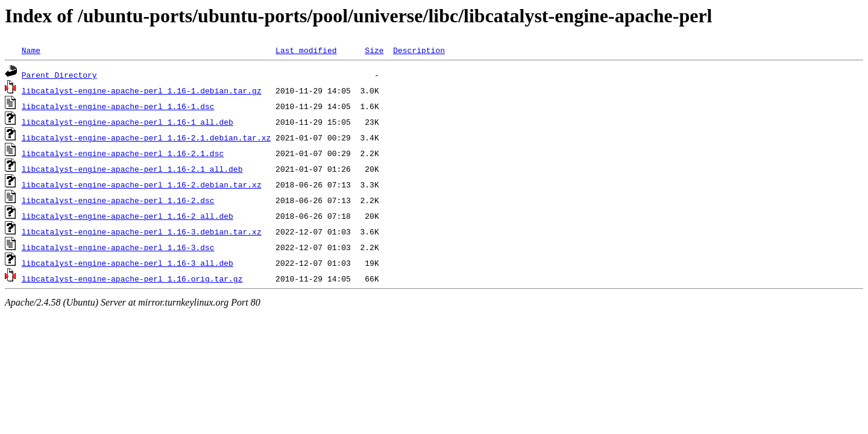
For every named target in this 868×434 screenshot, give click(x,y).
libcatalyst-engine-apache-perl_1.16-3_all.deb (127, 263)
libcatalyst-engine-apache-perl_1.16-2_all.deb (127, 216)
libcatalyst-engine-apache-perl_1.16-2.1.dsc (123, 153)
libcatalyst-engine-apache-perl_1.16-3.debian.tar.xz (142, 231)
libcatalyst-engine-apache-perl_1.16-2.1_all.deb (132, 169)
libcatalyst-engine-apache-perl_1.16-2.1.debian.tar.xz (146, 137)
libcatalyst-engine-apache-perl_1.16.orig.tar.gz (132, 278)
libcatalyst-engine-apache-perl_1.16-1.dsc (118, 106)
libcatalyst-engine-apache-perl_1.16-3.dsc (118, 247)
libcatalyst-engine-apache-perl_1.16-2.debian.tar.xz (142, 184)
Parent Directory (59, 75)
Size (374, 50)
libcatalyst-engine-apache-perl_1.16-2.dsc (118, 200)
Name (31, 50)
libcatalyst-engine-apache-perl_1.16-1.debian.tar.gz (142, 90)
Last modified (306, 50)
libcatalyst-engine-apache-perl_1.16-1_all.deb (127, 122)
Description (419, 50)
